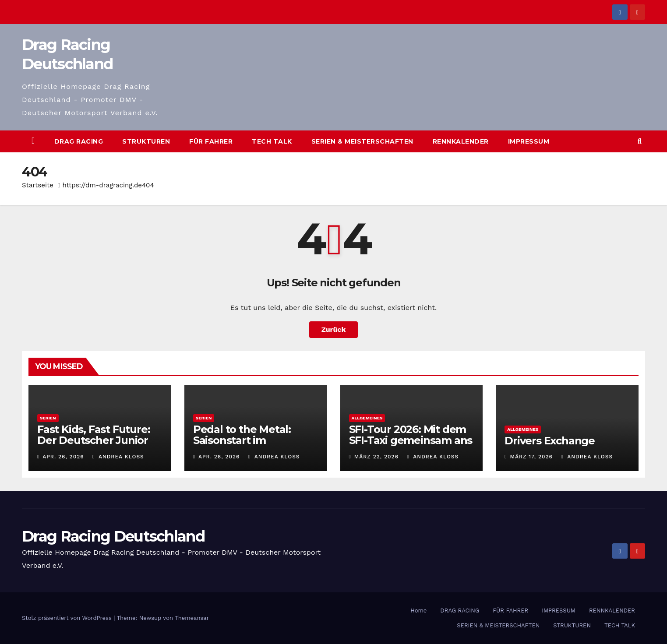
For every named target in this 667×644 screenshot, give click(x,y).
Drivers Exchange (550, 441)
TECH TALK (272, 141)
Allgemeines (367, 418)
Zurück (334, 329)
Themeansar (192, 618)
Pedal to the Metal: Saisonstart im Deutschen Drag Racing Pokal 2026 (254, 446)
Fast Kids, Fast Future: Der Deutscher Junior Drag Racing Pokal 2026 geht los (98, 446)
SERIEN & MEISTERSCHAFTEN (362, 141)
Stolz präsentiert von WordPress (68, 618)
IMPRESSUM (529, 141)
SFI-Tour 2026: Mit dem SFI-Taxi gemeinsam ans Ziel (411, 440)
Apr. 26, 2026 (63, 457)
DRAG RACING (79, 141)
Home (418, 611)
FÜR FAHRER (211, 141)
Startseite (38, 185)
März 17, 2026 (531, 457)
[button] (640, 141)
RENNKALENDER (461, 141)
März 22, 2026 (376, 457)
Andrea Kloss (118, 457)
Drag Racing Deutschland (113, 536)
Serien (48, 418)
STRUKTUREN (146, 141)
